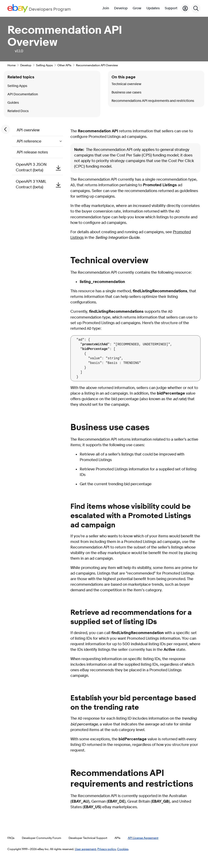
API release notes (32, 152)
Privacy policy (107, 849)
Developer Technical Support (88, 838)
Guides (13, 103)
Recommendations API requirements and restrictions (153, 101)
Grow (137, 8)
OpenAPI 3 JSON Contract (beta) (39, 167)
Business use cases (126, 92)
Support (171, 8)
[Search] (196, 8)
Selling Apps (44, 65)
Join (106, 8)
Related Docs (18, 111)
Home (12, 65)
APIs (117, 838)
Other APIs (64, 65)
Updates (153, 8)
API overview (28, 130)
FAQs (11, 838)
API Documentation (23, 94)
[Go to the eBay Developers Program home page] (39, 8)
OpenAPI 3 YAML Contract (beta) (39, 184)
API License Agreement (143, 838)
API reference (30, 141)
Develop (121, 8)
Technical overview (126, 84)
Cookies (123, 849)
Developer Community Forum (41, 838)
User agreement (85, 849)
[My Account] (185, 8)
